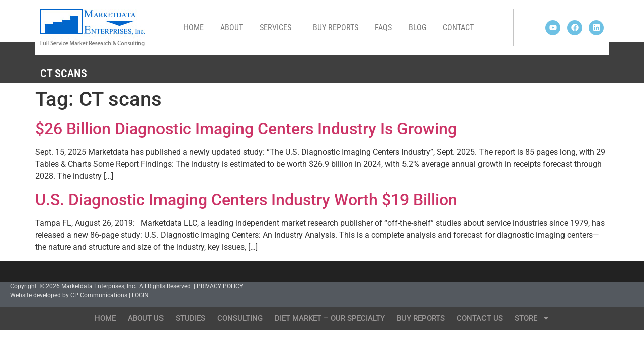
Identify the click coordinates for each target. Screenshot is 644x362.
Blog (417, 27)
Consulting (240, 318)
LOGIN (140, 295)
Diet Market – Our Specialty (330, 318)
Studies (190, 318)
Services (278, 28)
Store (532, 318)
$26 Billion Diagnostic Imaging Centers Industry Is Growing (246, 129)
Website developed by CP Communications (69, 295)
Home (194, 27)
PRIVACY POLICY (220, 286)
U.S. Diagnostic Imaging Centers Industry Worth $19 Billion (246, 200)
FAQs (383, 27)
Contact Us (480, 318)
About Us (146, 318)
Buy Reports (336, 27)
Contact (458, 27)
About (232, 27)
